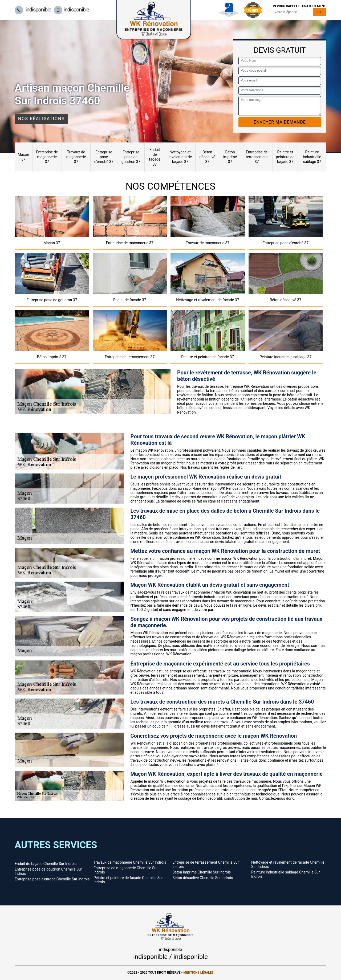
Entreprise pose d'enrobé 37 (104, 157)
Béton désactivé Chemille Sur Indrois (203, 878)
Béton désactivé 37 (208, 157)
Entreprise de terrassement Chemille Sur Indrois (206, 864)
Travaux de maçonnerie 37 (76, 157)
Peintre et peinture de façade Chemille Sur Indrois (128, 880)
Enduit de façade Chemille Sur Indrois (46, 864)
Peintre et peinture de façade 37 (285, 157)
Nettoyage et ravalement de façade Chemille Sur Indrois (288, 864)
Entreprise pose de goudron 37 (131, 157)
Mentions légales (198, 973)
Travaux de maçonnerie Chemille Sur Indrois (130, 862)
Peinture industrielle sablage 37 (312, 157)
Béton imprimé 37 (230, 157)
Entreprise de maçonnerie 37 (47, 157)
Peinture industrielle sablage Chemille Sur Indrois (286, 874)
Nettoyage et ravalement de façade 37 (180, 157)
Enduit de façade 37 (155, 157)
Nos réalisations (41, 119)
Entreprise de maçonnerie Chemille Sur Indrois (126, 870)
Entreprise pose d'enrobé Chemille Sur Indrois (52, 879)
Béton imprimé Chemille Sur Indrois (202, 872)
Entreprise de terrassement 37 (257, 157)
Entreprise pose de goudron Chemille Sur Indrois (48, 871)
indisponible (33, 10)
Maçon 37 (23, 157)
